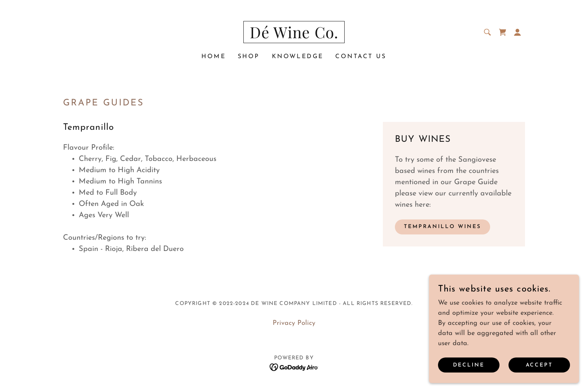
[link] (294, 37)
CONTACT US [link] (361, 57)
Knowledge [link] (298, 57)
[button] (517, 32)
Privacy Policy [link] (294, 323)
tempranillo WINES (442, 227)
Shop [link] (249, 57)
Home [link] (214, 57)
